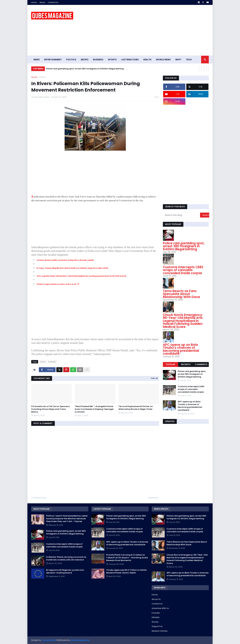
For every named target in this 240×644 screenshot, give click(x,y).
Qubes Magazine (80, 640)
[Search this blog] (182, 215)
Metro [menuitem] (85, 60)
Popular (171, 364)
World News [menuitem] (163, 60)
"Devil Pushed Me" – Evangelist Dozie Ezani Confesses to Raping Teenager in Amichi (94, 409)
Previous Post (39, 498)
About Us (156, 599)
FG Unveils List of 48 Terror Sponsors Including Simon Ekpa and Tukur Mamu (50, 409)
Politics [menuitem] (71, 60)
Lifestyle (156, 617)
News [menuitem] (37, 60)
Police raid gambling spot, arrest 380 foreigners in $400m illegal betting (85, 69)
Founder (156, 613)
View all (154, 378)
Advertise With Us (160, 608)
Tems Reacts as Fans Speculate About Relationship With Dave (181, 294)
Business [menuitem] (98, 60)
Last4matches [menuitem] (130, 60)
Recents (186, 364)
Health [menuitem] (147, 60)
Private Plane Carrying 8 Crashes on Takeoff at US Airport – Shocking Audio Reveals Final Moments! (127, 558)
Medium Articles (160, 631)
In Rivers (52, 362)
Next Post (153, 498)
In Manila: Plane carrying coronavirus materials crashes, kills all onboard (66, 558)
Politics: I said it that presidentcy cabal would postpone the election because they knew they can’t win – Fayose (67, 519)
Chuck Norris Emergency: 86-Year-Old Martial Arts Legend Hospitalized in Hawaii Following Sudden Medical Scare (183, 321)
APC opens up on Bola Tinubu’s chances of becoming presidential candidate (181, 349)
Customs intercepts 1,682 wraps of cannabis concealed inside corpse (183, 270)
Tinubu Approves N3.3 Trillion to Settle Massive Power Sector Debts (126, 571)
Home (34, 2)
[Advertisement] (153, 30)
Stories (155, 622)
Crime (42, 77)
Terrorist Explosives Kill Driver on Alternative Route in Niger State (136, 408)
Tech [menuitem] (189, 60)
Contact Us (53, 2)
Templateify (48, 640)
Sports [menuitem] (112, 60)
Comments (201, 364)
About (42, 2)
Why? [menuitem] (178, 60)
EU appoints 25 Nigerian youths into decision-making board (65, 571)
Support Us (157, 626)
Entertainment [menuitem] (53, 60)
